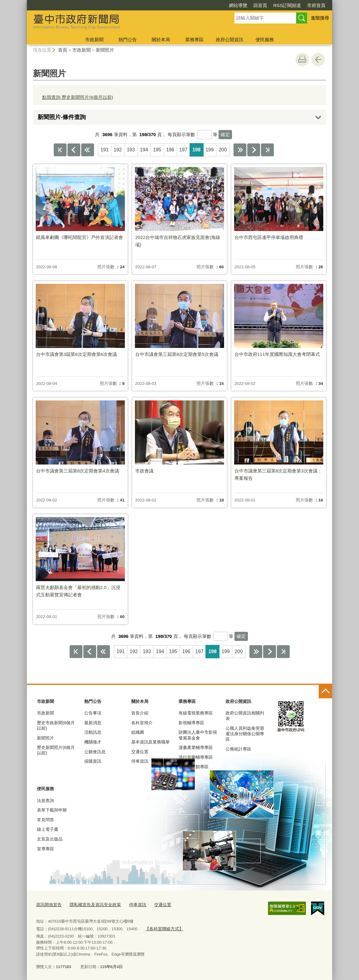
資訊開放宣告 (48, 904)
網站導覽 (238, 5)
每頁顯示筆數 (181, 134)
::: (24, 3)
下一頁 (254, 150)
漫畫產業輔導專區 (196, 747)
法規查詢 (45, 801)
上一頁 (74, 150)
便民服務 (265, 40)
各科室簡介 (142, 723)
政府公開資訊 (230, 40)
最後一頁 (267, 150)
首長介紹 (140, 713)
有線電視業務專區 (196, 713)
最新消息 (93, 723)
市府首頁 (316, 5)
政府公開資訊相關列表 (245, 716)
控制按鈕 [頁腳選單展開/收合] (325, 692)
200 (223, 150)
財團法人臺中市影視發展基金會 (198, 735)
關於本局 (161, 40)
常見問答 (45, 820)
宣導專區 (45, 849)
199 (210, 150)
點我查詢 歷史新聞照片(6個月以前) (78, 97)
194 (144, 150)
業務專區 (194, 40)
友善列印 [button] (302, 60)
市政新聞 (94, 40)
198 (196, 150)
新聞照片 (105, 50)
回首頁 (260, 5)
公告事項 (93, 713)
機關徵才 (93, 742)
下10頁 (240, 150)
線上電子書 (48, 829)
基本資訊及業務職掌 (150, 742)
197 (183, 150)
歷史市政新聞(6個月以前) (56, 725)
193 (131, 150)
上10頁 (88, 150)
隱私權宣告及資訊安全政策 (92, 904)
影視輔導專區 (191, 723)
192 (118, 150)
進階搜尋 (320, 18)
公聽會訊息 (95, 752)
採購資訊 (93, 761)
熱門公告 (128, 40)
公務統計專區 (238, 749)
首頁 (63, 50)
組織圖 (138, 732)
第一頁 (60, 150)
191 (105, 150)
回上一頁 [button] (318, 60)
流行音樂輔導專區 (196, 757)
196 (170, 150)
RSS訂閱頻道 (287, 5)
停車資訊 (140, 761)
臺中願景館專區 (194, 767)
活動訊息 (93, 732)
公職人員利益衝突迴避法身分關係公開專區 (245, 734)
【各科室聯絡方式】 (163, 927)
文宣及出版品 (50, 839)
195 (157, 150)
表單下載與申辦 (52, 810)
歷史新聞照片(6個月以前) (56, 750)
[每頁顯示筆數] (205, 135)
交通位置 (140, 752)
